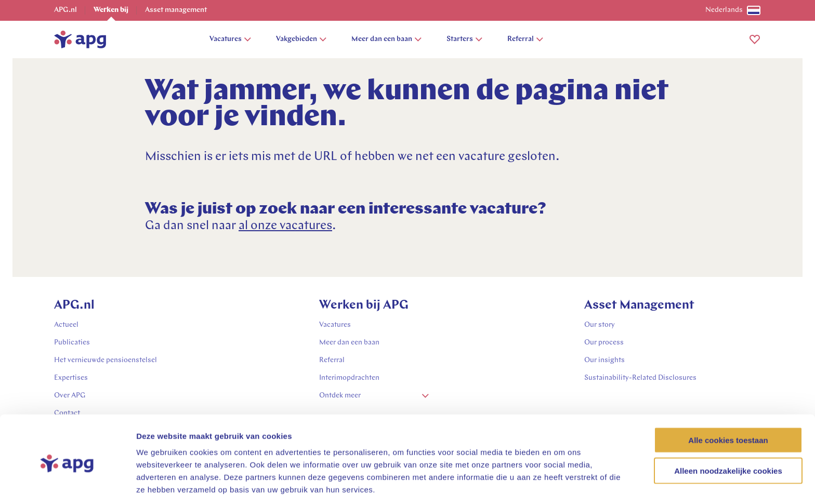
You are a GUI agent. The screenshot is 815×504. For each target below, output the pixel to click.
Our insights (604, 360)
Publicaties (72, 343)
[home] (80, 39)
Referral (525, 39)
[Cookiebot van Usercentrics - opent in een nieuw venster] (67, 484)
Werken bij (111, 10)
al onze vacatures (285, 226)
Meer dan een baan (386, 39)
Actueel (66, 325)
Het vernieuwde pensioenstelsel (106, 360)
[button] (755, 39)
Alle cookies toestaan (728, 400)
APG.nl (65, 10)
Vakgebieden (301, 39)
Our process (604, 343)
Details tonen (562, 483)
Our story (600, 325)
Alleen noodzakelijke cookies (728, 431)
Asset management (176, 10)
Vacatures (230, 39)
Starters (464, 39)
